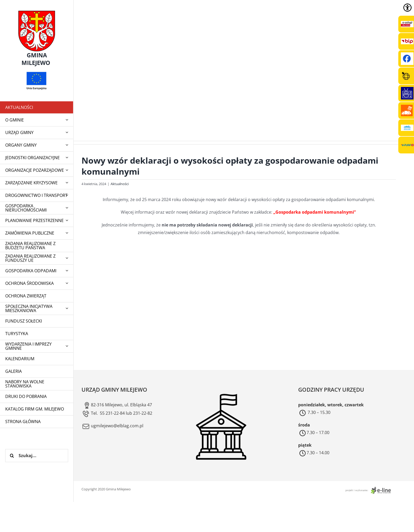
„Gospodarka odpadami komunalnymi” (315, 212)
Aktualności (120, 184)
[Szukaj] (12, 456)
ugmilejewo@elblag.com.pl (112, 426)
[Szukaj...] (37, 456)
